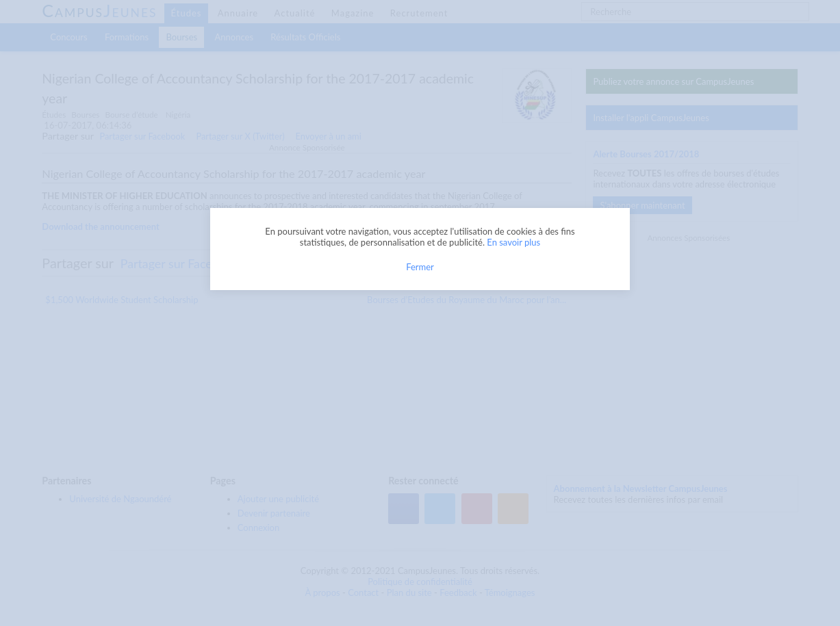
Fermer (420, 267)
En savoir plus (513, 242)
